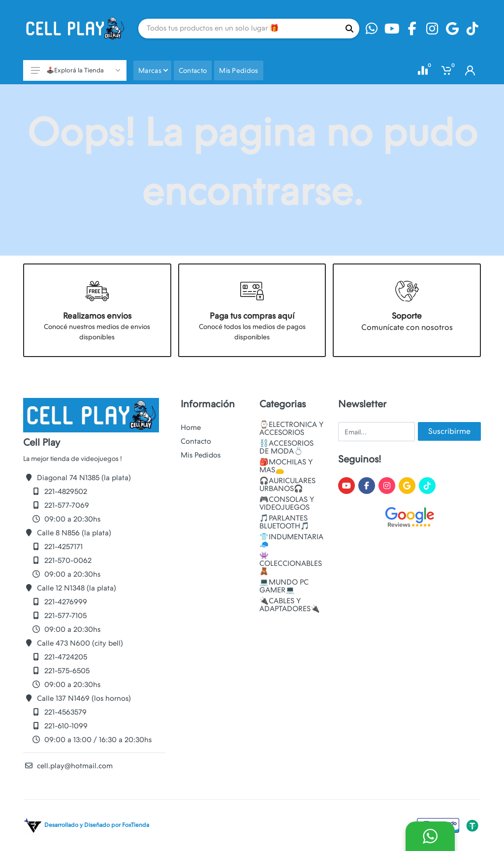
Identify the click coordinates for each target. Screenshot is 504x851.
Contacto (196, 441)
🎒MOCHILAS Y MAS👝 (286, 466)
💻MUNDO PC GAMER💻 (284, 586)
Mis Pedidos (201, 455)
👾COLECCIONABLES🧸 (291, 563)
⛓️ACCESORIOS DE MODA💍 (286, 447)
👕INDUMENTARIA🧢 (291, 541)
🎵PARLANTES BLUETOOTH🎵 (284, 522)
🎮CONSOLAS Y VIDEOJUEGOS (287, 503)
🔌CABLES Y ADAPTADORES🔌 (290, 605)
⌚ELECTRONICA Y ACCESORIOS (291, 428)
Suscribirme (449, 431)
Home (191, 427)
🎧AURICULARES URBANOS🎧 (287, 485)
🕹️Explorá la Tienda (76, 70)
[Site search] (239, 29)
